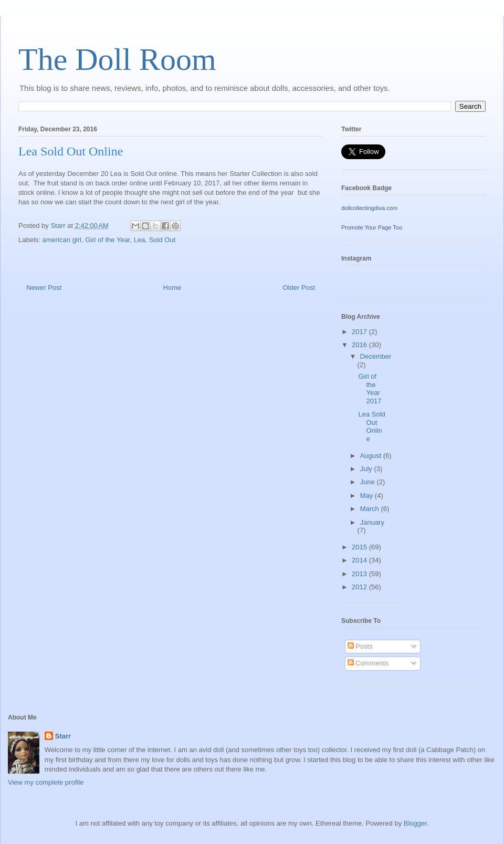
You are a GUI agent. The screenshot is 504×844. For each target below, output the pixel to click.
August (372, 456)
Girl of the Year (107, 240)
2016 (360, 345)
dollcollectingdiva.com (369, 208)
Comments (368, 663)
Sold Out (162, 240)
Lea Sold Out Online (371, 426)
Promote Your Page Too (372, 227)
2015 (360, 547)
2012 (360, 587)
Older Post (299, 288)
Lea (140, 240)
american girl (62, 240)
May (367, 496)
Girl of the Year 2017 (370, 389)
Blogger (415, 823)
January (372, 522)
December (376, 356)
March (371, 509)
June (369, 482)
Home (172, 288)
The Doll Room (117, 59)
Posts (360, 646)
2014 (360, 560)
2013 (360, 574)
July (367, 469)
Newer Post (44, 288)
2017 (360, 332)
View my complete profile (46, 782)
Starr (63, 736)
